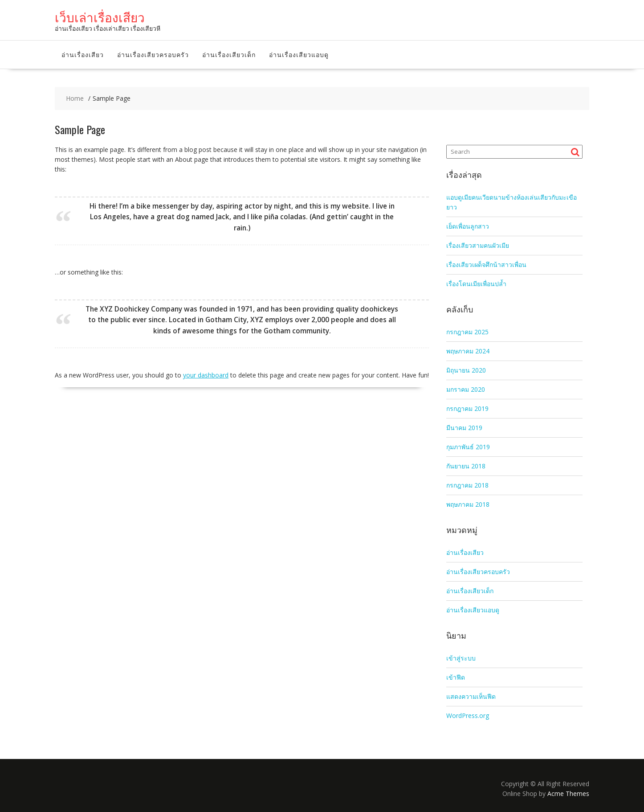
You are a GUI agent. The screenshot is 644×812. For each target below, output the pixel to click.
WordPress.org (468, 716)
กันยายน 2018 (466, 466)
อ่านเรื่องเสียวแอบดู (299, 54)
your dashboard (206, 375)
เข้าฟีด (456, 677)
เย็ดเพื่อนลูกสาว (468, 226)
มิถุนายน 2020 (466, 370)
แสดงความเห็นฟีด (471, 696)
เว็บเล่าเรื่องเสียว (100, 17)
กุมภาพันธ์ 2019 (468, 447)
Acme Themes (568, 794)
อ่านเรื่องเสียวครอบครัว (153, 54)
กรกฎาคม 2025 (467, 332)
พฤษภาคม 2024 (468, 351)
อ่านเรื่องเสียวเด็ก (229, 54)
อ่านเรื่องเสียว (83, 54)
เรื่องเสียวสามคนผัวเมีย (478, 245)
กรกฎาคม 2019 (467, 408)
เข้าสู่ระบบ (461, 658)
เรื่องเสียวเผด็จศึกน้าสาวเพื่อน (486, 265)
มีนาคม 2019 (464, 428)
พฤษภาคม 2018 (468, 504)
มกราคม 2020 (466, 389)
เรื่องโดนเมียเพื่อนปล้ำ (476, 284)
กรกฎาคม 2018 (467, 485)
